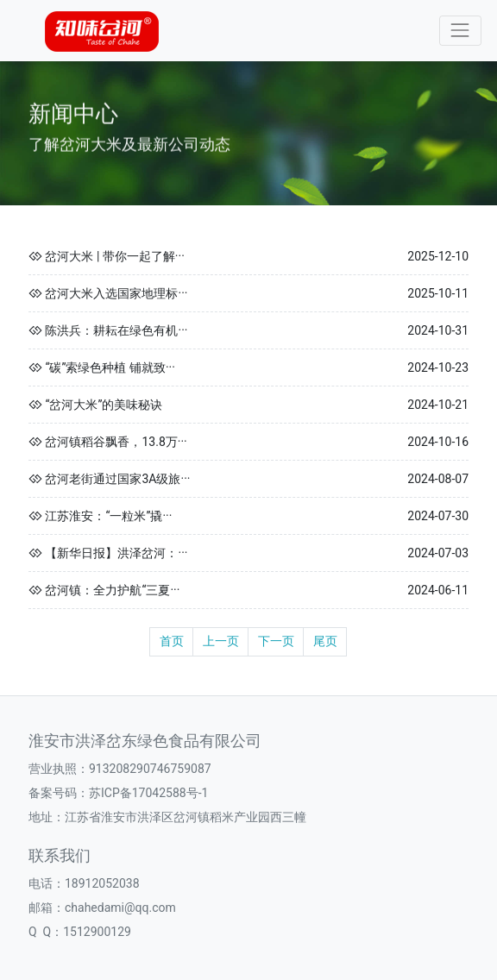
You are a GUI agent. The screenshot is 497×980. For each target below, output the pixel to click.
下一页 (276, 641)
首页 (172, 641)
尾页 (325, 641)
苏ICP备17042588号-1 (148, 793)
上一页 (221, 641)
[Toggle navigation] (460, 31)
